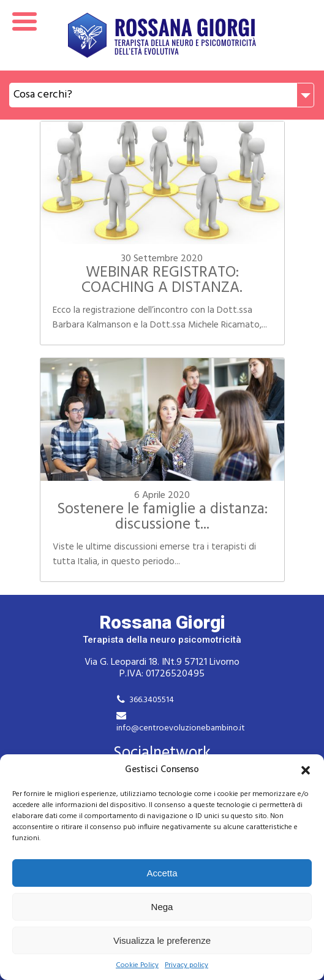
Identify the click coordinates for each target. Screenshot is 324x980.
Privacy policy (186, 966)
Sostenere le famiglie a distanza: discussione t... (162, 517)
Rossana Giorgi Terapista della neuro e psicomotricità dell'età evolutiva (162, 35)
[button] (306, 770)
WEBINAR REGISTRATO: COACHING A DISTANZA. (162, 281)
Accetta (162, 873)
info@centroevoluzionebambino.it (181, 728)
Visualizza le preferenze (162, 940)
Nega (162, 907)
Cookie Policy (137, 966)
